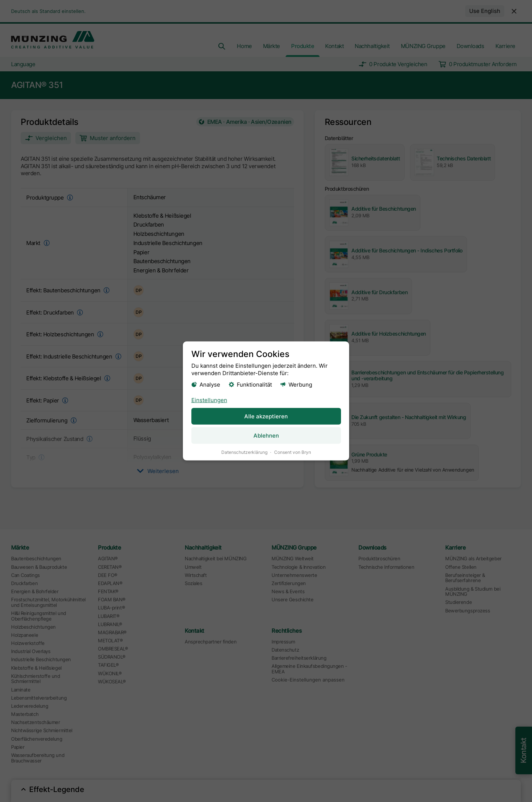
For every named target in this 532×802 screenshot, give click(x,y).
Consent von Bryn (293, 452)
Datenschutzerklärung (244, 452)
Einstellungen (209, 400)
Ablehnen (266, 436)
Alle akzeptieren (266, 416)
